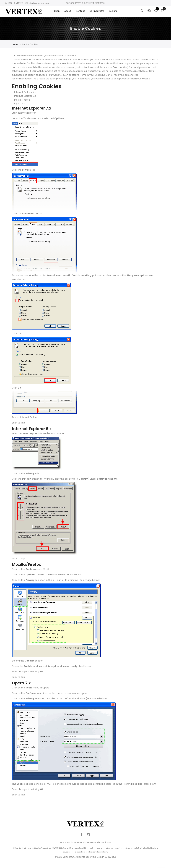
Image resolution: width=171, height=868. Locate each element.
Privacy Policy (67, 842)
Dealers (113, 11)
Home (15, 44)
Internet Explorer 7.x (25, 92)
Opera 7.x (19, 104)
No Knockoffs (97, 11)
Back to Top (18, 423)
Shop (57, 11)
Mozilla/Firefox (22, 100)
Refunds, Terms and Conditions (94, 842)
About (68, 11)
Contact (80, 11)
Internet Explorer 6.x (25, 96)
